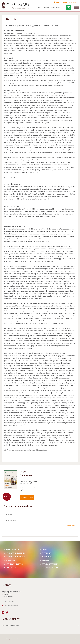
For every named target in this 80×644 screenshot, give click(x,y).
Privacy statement (10, 639)
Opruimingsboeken (50, 564)
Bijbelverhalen (12, 550)
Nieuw (44, 550)
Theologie (46, 553)
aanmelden (71, 526)
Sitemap (3, 639)
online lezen (67, 2)
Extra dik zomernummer (10, 625)
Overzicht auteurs (50, 568)
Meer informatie (27, 497)
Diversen (45, 561)
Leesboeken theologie (16, 557)
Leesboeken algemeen (15, 553)
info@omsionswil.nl (12, 606)
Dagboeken (11, 568)
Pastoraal (11, 561)
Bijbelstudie (47, 557)
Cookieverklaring (19, 639)
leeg (68, 7)
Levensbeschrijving (14, 564)
